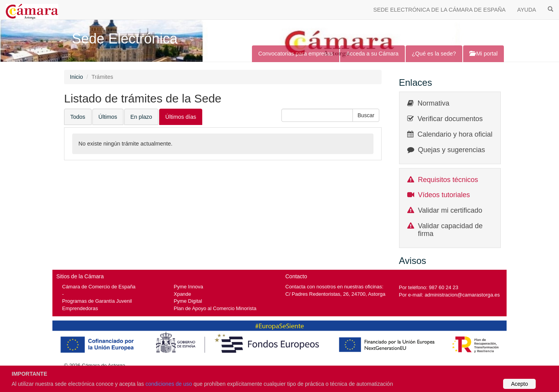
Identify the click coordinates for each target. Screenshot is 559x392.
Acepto (519, 384)
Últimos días (181, 117)
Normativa (434, 103)
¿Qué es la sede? (434, 54)
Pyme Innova (189, 287)
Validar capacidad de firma (450, 230)
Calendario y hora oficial (455, 134)
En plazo (141, 117)
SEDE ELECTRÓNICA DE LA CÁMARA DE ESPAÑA (440, 10)
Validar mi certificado (450, 210)
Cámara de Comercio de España (99, 287)
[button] (366, 115)
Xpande (183, 294)
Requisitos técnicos (448, 180)
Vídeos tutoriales (444, 195)
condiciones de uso (169, 384)
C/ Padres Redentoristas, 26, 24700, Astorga (335, 294)
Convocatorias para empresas (296, 54)
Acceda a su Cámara (372, 54)
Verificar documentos (450, 119)
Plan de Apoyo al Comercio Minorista (215, 308)
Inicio (76, 77)
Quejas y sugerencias (452, 150)
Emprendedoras (80, 308)
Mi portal (483, 54)
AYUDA (527, 10)
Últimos (108, 117)
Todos (78, 117)
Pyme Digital (188, 301)
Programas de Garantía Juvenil (97, 301)
